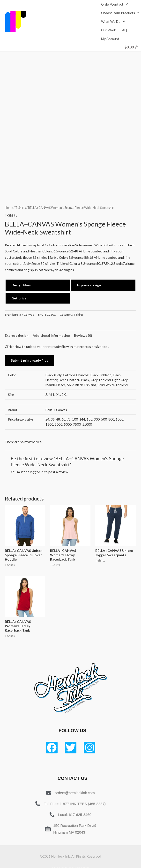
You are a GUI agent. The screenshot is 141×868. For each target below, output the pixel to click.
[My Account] (110, 39)
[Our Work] (108, 30)
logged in (37, 472)
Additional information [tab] (51, 335)
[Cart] (132, 47)
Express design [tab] (17, 335)
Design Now (21, 285)
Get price (19, 298)
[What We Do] (114, 21)
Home (9, 208)
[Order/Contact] (115, 4)
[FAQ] (124, 30)
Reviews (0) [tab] (83, 335)
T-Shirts (21, 208)
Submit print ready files (30, 360)
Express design (89, 285)
